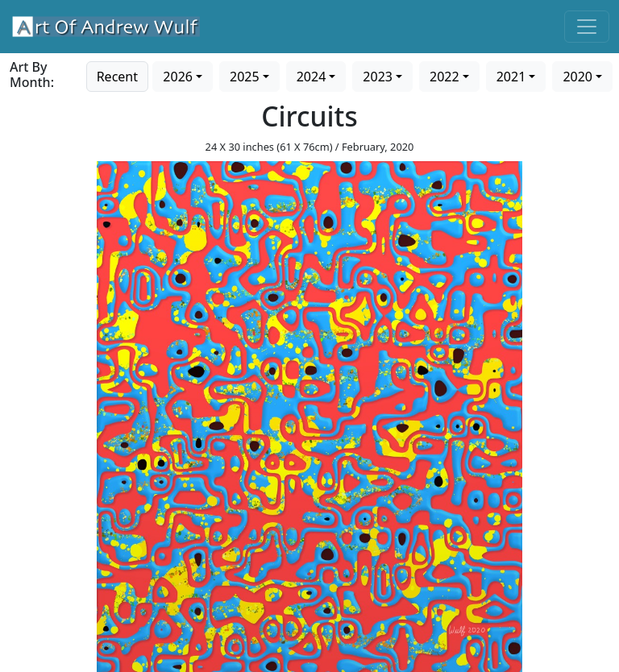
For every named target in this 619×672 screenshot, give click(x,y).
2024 (312, 77)
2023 (378, 77)
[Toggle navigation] (587, 27)
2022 (445, 77)
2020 (577, 77)
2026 (178, 77)
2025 (245, 77)
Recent (117, 77)
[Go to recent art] (117, 75)
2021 (511, 77)
